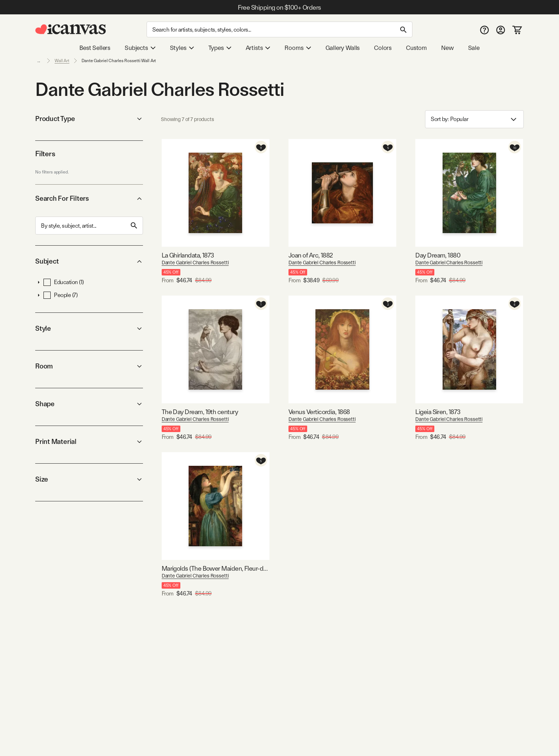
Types (220, 48)
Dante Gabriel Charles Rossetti (195, 263)
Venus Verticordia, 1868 (319, 412)
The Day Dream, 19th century (200, 412)
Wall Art (62, 61)
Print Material (89, 442)
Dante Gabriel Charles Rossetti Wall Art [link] (119, 61)
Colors (383, 48)
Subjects (140, 48)
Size (89, 479)
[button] (39, 282)
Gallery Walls (343, 48)
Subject (89, 261)
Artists (258, 48)
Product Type (89, 119)
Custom (416, 48)
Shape (89, 404)
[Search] (279, 29)
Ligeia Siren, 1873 (438, 412)
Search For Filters (89, 198)
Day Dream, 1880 (438, 255)
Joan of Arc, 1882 (311, 255)
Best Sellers (95, 48)
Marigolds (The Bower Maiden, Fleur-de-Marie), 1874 (216, 568)
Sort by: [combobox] (474, 119)
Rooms (298, 48)
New (447, 48)
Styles (182, 48)
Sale (474, 48)
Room (89, 366)
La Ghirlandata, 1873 (188, 255)
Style (89, 328)
